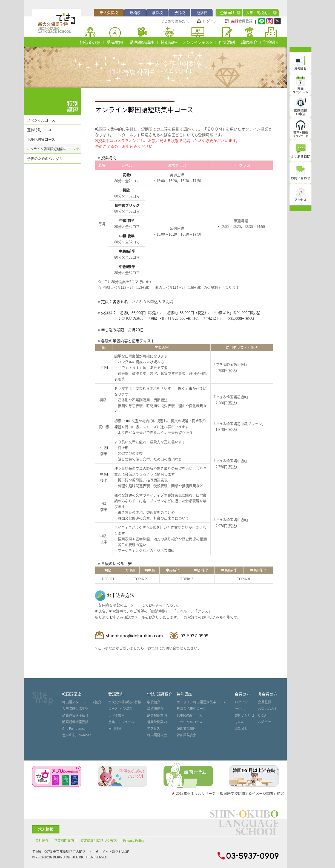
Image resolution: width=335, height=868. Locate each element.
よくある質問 (300, 157)
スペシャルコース (41, 120)
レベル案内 (116, 715)
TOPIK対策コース (41, 139)
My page (241, 709)
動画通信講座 (142, 42)
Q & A (239, 722)
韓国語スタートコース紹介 (82, 702)
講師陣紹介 (155, 709)
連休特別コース (39, 130)
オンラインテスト (198, 42)
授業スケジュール (121, 722)
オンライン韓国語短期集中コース (52, 149)
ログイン (210, 21)
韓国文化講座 (187, 728)
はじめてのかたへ (175, 21)
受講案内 (115, 42)
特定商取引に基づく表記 (99, 841)
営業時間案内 (157, 722)
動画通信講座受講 (75, 722)
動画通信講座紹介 (75, 715)
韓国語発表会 (157, 735)
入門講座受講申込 (75, 709)
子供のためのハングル (45, 158)
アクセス (154, 728)
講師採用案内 (157, 715)
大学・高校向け (258, 12)
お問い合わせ (245, 715)
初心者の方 (90, 42)
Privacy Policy (134, 841)
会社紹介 (42, 841)
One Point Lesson (75, 728)
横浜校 (157, 12)
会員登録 (242, 21)
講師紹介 (249, 42)
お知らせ (241, 728)
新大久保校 (109, 12)
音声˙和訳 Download (77, 735)
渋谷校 (180, 12)
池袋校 (202, 12)
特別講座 (169, 42)
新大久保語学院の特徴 (125, 702)
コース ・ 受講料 (120, 709)
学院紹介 (271, 42)
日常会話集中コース (191, 709)
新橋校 (135, 12)
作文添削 (227, 42)
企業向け (227, 12)
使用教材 (115, 728)
